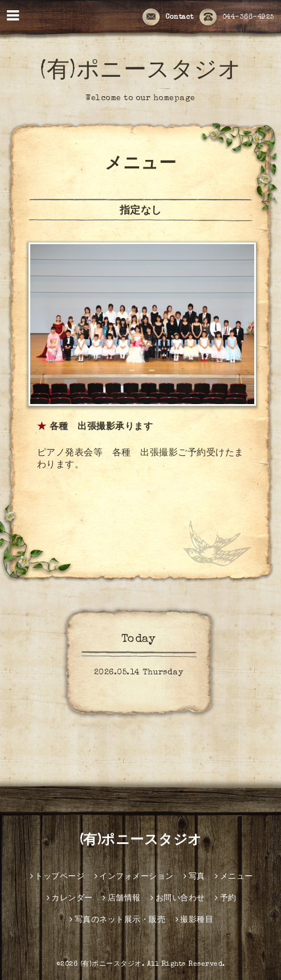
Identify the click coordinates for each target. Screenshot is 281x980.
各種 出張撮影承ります (101, 427)
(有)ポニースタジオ (140, 72)
